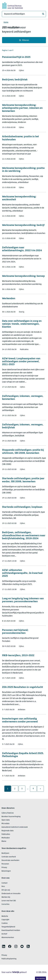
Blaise (4, 841)
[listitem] (4, 946)
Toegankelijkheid (8, 927)
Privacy (4, 868)
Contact (4, 883)
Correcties (6, 904)
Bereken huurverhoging (11, 817)
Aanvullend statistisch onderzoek (15, 827)
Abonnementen (8, 938)
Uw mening (41, 979)
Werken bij (6, 897)
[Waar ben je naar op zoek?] (24, 14)
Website (5, 916)
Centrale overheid (9, 857)
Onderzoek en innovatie (11, 894)
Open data (6, 820)
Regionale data (7, 831)
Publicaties (6, 834)
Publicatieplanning (9, 959)
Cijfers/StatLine (8, 813)
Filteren (24, 40)
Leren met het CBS (9, 901)
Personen (5, 864)
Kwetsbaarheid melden (11, 930)
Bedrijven (5, 853)
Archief (4, 934)
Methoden (6, 838)
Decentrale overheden (10, 860)
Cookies (5, 923)
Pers (3, 886)
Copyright (5, 920)
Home (6, 22)
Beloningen (6, 871)
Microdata (5, 824)
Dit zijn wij (6, 890)
